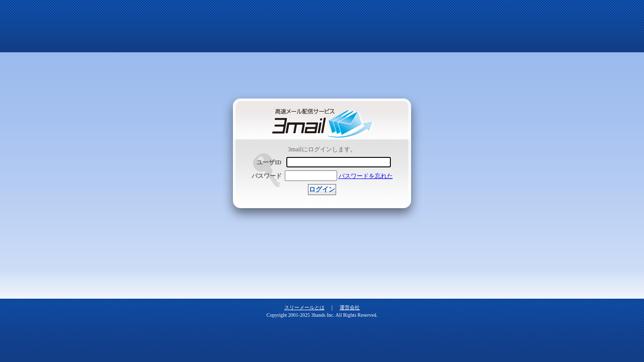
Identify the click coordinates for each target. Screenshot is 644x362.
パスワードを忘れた (366, 176)
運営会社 (350, 307)
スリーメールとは (304, 307)
